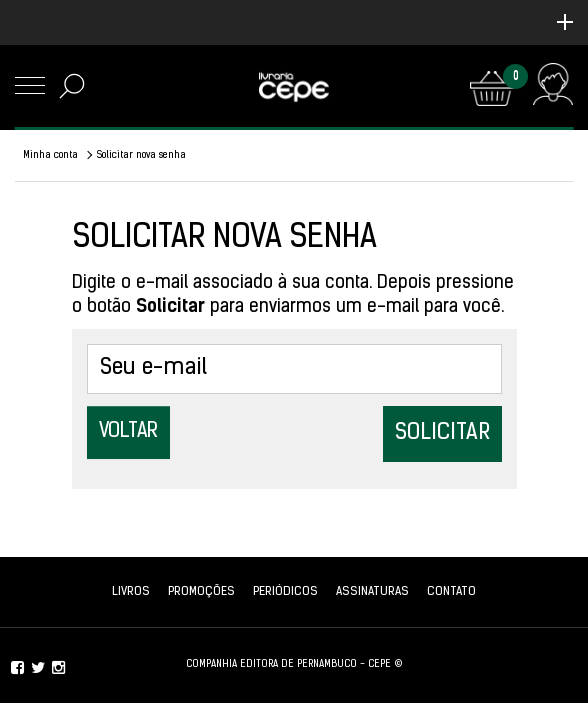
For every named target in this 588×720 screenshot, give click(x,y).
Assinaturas (372, 592)
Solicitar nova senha (141, 155)
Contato (451, 592)
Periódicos (285, 592)
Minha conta (50, 155)
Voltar (128, 432)
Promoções (201, 592)
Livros (131, 592)
